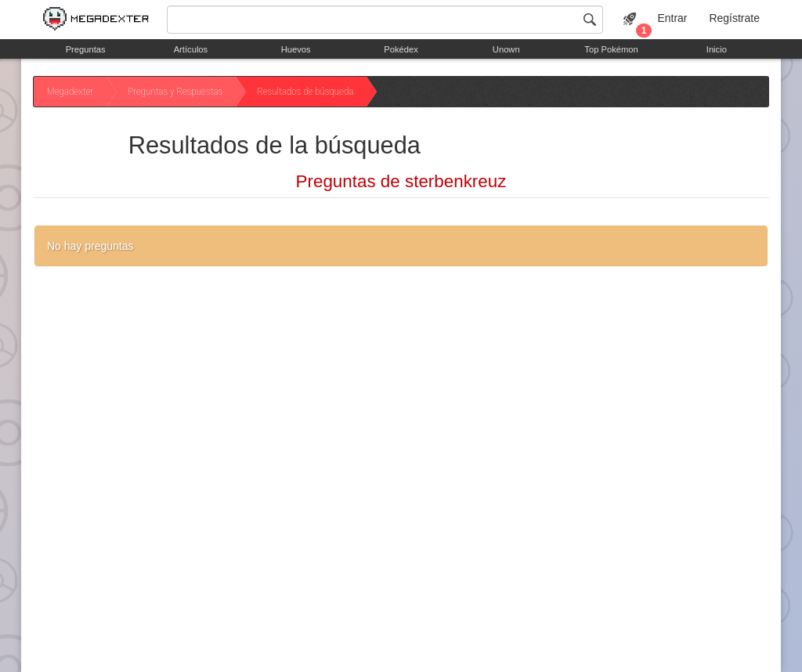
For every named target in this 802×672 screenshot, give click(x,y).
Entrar (672, 18)
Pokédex (401, 49)
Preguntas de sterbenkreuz (401, 181)
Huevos (296, 49)
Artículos (191, 49)
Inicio (717, 49)
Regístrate (734, 18)
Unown (506, 49)
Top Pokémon (611, 49)
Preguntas (86, 49)
